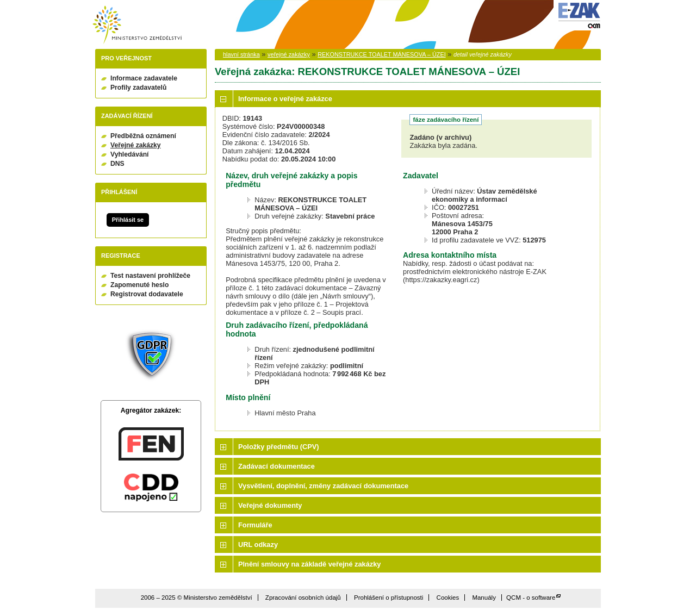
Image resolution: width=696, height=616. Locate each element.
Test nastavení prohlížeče (150, 276)
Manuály (484, 598)
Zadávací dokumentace (276, 466)
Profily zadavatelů (138, 88)
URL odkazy (258, 545)
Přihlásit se (128, 220)
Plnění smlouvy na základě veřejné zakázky (309, 564)
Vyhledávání (130, 154)
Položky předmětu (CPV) (279, 447)
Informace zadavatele (144, 78)
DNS (117, 164)
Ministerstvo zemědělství (137, 25)
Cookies (448, 598)
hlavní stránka (241, 54)
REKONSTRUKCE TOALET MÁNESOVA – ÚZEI (381, 54)
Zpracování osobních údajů (303, 598)
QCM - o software (531, 598)
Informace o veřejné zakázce (285, 99)
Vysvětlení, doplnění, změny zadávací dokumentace (323, 486)
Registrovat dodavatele (147, 294)
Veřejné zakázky (136, 145)
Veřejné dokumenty (270, 505)
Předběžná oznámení (143, 136)
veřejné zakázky (289, 54)
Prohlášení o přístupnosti (389, 598)
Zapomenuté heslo (139, 285)
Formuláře (255, 525)
